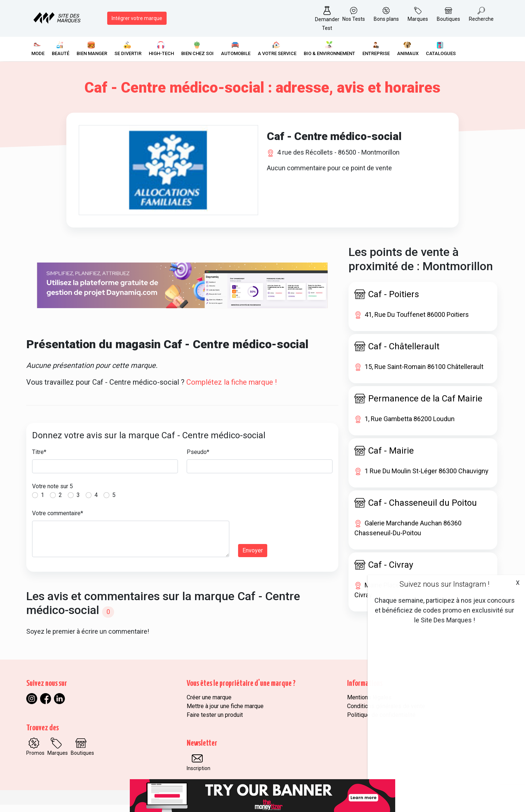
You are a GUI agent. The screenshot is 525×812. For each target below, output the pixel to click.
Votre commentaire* (58, 521)
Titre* (39, 460)
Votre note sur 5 (52, 494)
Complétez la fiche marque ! (232, 390)
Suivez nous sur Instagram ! (444, 584)
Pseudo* (198, 460)
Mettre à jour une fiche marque (225, 713)
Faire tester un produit (215, 722)
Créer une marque (209, 705)
